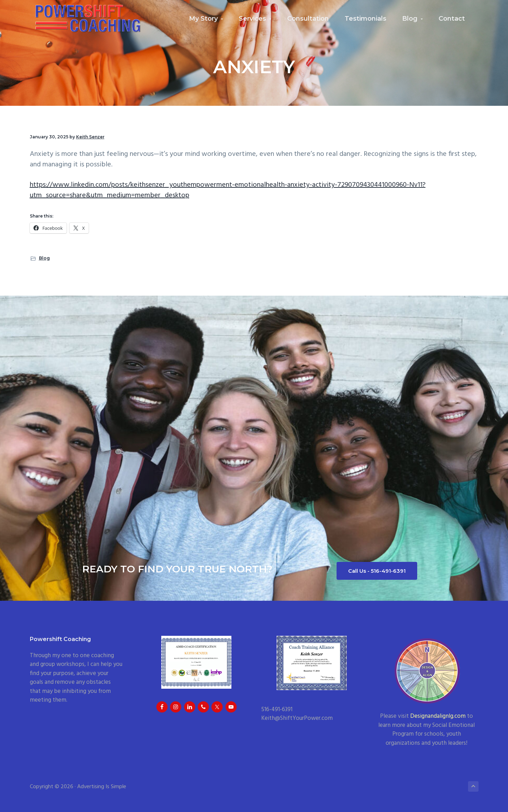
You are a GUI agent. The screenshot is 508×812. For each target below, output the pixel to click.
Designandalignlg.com (438, 716)
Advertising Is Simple (102, 787)
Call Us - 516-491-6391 (377, 571)
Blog (44, 258)
